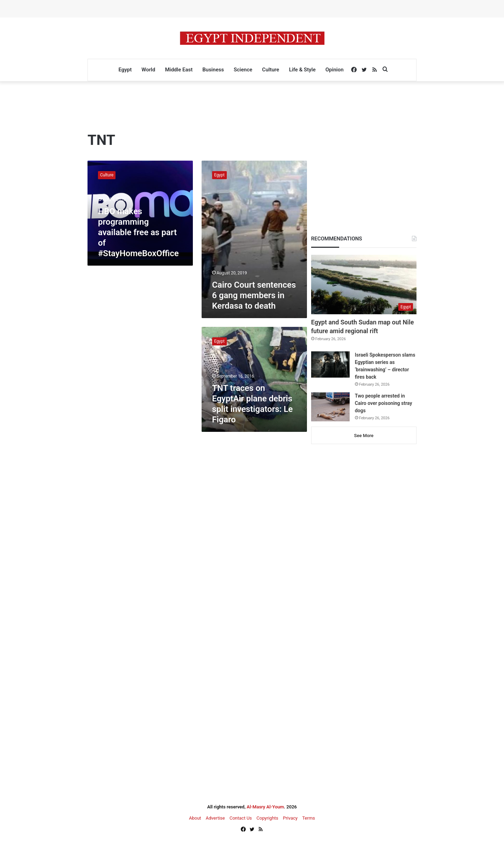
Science (243, 70)
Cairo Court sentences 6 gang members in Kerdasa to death (254, 295)
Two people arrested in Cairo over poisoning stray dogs (384, 403)
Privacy (290, 818)
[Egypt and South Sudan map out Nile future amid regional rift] (364, 285)
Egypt (125, 70)
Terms (309, 818)
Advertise (215, 818)
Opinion (335, 70)
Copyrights (267, 818)
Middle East (179, 70)
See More (364, 436)
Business (213, 70)
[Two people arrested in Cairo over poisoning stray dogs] (330, 407)
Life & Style (302, 70)
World (148, 70)
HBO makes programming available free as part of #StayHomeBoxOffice (138, 232)
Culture (271, 70)
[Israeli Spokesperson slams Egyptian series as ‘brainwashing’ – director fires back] (330, 364)
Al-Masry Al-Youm (265, 807)
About (195, 818)
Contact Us (241, 818)
